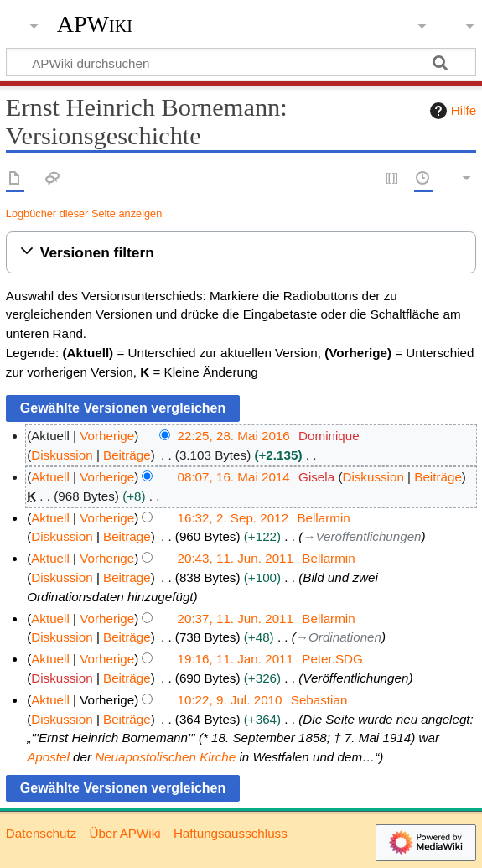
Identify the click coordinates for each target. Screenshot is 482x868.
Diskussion (62, 455)
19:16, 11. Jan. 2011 (236, 659)
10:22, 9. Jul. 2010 (230, 700)
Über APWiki (124, 833)
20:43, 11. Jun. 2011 (236, 558)
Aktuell (50, 477)
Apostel (48, 757)
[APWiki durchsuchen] (241, 62)
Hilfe (451, 111)
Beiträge (127, 455)
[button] (241, 253)
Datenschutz (41, 833)
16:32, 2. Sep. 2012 (233, 518)
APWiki (95, 24)
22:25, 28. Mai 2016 (234, 436)
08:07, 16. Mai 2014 (234, 477)
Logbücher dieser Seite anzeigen (84, 213)
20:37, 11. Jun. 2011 (236, 619)
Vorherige (107, 436)
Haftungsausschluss (231, 833)
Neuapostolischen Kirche (165, 757)
